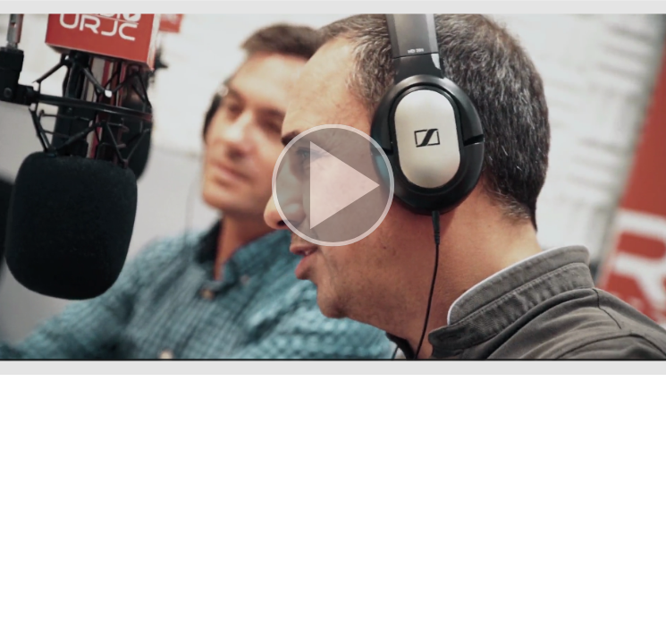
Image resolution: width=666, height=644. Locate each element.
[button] (333, 187)
